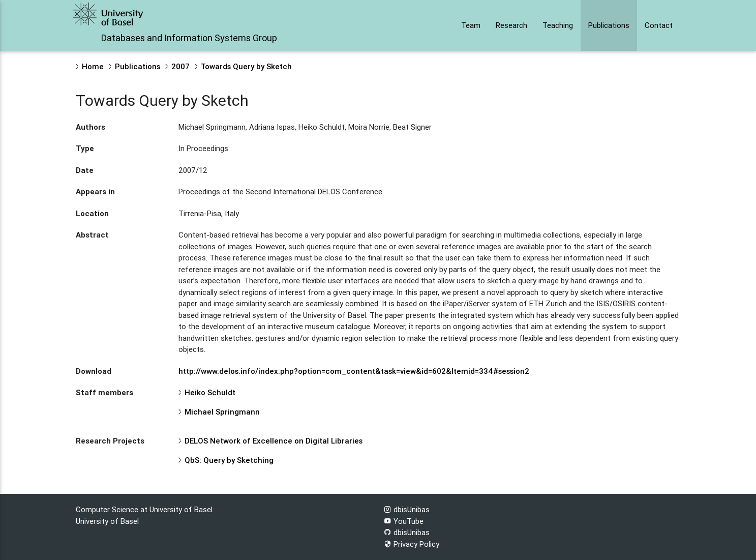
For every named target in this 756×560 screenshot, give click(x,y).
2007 (180, 66)
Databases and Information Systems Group (189, 38)
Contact (659, 25)
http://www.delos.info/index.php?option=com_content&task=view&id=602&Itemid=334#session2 (354, 371)
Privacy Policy (412, 544)
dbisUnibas (407, 509)
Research (511, 25)
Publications (609, 25)
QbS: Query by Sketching (229, 460)
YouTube (404, 521)
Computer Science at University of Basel (144, 509)
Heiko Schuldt (210, 392)
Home (93, 66)
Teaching (558, 25)
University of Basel (107, 521)
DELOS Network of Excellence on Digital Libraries (274, 441)
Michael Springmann (222, 412)
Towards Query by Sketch (246, 66)
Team (471, 25)
